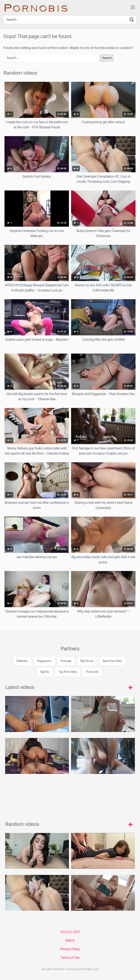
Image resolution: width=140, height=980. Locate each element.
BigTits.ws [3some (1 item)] (87, 661)
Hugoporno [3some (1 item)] (44, 661)
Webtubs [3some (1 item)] (22, 661)
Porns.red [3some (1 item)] (92, 672)
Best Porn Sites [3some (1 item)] (112, 661)
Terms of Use (70, 958)
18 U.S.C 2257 (70, 932)
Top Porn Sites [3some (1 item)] (67, 672)
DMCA (70, 941)
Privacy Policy (70, 949)
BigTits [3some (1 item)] (45, 672)
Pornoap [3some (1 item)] (66, 661)
